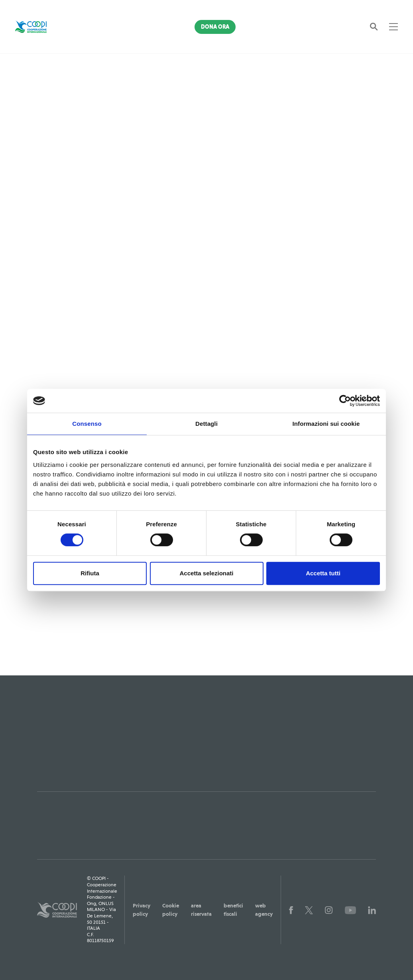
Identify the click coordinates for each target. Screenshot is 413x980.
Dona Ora (215, 27)
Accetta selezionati (206, 573)
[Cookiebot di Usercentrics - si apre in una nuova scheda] (345, 401)
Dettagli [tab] (206, 424)
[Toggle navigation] (393, 27)
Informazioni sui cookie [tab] (326, 424)
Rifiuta (90, 573)
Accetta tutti (323, 573)
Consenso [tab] (87, 424)
